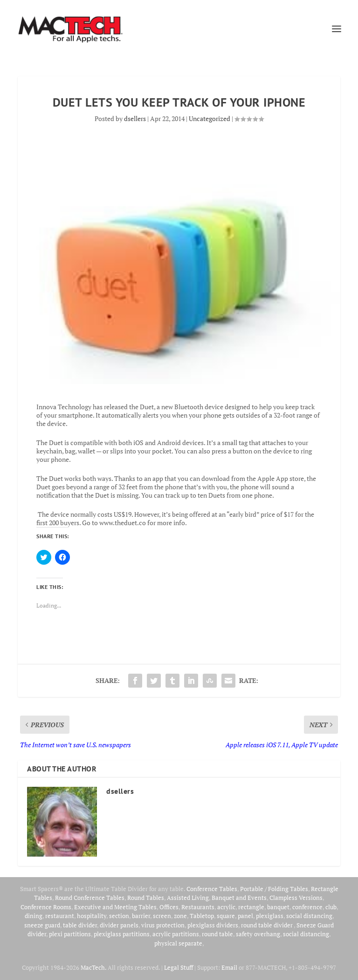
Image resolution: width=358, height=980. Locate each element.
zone (180, 916)
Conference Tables (212, 889)
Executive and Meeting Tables (115, 907)
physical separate (178, 943)
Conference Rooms (46, 907)
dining (34, 916)
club (331, 907)
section (119, 916)
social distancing (309, 916)
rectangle (251, 907)
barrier (141, 916)
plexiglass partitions (122, 934)
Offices (169, 907)
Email (229, 967)
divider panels (119, 925)
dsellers (135, 118)
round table (217, 934)
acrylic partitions (176, 934)
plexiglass (270, 916)
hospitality (92, 916)
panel (245, 916)
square (226, 916)
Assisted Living (188, 898)
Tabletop (202, 916)
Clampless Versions (296, 898)
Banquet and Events (239, 898)
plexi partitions (70, 934)
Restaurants (198, 907)
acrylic (226, 907)
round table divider (267, 925)
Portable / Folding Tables (274, 889)
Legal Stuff (179, 967)
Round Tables (146, 898)
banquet (278, 907)
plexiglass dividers (213, 925)
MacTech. (93, 967)
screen (162, 916)
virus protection (163, 925)
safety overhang (258, 934)
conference (307, 907)
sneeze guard (42, 925)
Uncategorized (210, 118)
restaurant (60, 916)
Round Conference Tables (90, 898)
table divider (80, 925)
